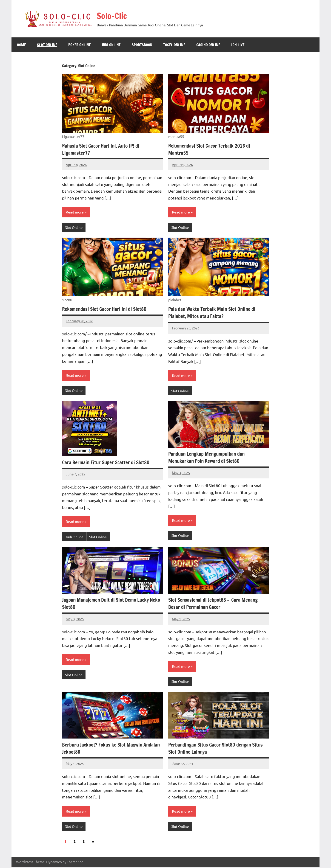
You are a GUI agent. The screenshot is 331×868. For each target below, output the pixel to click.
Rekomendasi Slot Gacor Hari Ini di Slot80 (105, 309)
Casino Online (208, 45)
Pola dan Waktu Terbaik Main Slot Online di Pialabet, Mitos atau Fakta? (213, 313)
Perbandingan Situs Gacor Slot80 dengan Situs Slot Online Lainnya (217, 749)
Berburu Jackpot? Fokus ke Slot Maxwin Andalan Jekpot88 (112, 749)
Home (21, 45)
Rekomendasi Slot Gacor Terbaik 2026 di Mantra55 (210, 149)
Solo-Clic (114, 15)
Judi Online (111, 45)
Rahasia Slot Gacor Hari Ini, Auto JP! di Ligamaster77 (102, 149)
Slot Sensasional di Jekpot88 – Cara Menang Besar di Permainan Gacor (214, 604)
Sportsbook (142, 45)
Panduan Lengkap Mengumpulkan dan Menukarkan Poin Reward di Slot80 (208, 458)
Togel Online (174, 45)
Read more (75, 212)
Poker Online (80, 45)
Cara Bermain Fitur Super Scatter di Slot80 (107, 463)
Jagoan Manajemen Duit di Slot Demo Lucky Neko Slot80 (107, 604)
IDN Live (238, 45)
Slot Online (47, 45)
